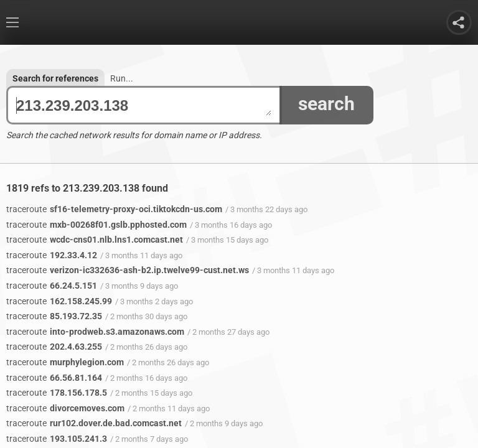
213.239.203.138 (144, 105)
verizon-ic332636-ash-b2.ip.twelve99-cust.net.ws (128, 270)
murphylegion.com (65, 362)
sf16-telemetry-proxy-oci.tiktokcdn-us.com (114, 209)
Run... (122, 78)
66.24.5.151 (52, 286)
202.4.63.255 (54, 347)
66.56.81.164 (54, 378)
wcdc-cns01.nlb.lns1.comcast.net (95, 240)
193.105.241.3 (57, 439)
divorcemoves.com (65, 408)
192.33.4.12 (52, 255)
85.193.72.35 (54, 316)
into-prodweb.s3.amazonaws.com (95, 332)
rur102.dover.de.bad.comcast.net (94, 423)
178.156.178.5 (57, 393)
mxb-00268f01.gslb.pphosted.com (96, 225)
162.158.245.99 (59, 301)
